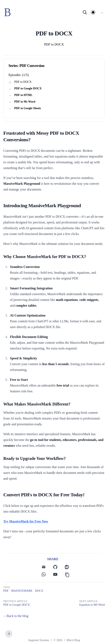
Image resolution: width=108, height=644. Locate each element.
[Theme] (93, 12)
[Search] (85, 12)
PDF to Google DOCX (28, 88)
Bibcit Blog (73, 640)
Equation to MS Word (92, 605)
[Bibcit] (9, 12)
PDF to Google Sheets (28, 108)
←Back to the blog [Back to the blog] (16, 616)
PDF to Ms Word (25, 102)
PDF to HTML (23, 95)
